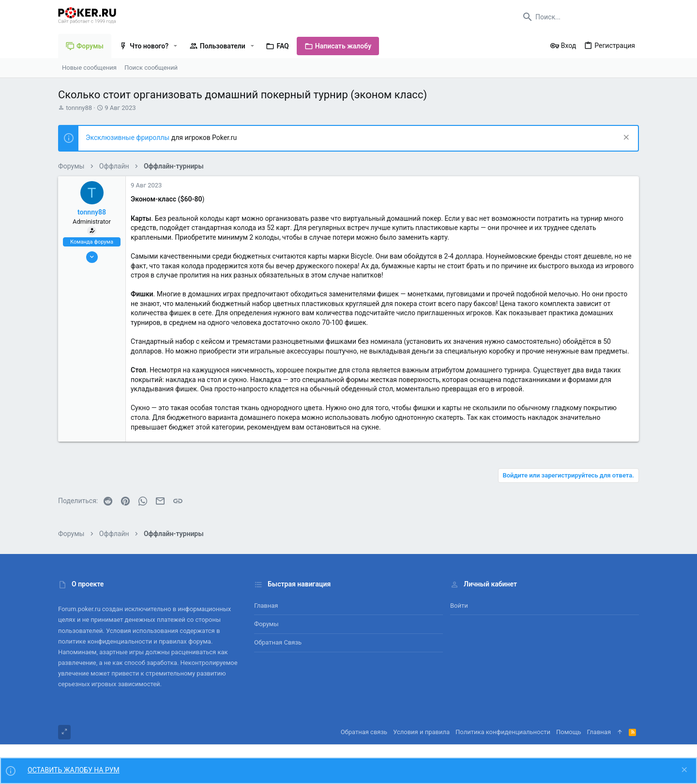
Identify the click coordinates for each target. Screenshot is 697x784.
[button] (175, 46)
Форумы (266, 624)
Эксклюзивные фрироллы (129, 138)
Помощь (569, 732)
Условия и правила (421, 732)
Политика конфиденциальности (503, 732)
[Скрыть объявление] (625, 138)
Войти (459, 606)
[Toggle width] (64, 732)
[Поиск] (578, 17)
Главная (266, 606)
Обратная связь (278, 642)
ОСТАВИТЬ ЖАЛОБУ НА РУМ (74, 770)
